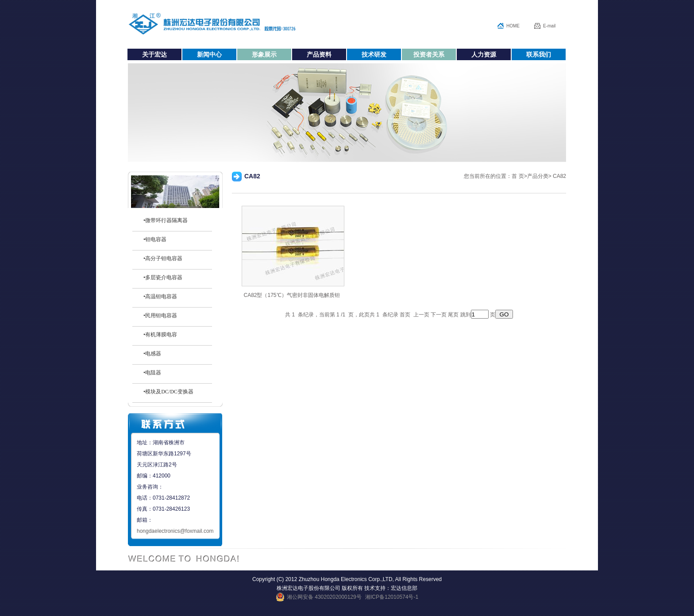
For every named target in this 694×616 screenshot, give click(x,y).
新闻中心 (209, 54)
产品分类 (538, 176)
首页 (404, 315)
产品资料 (319, 54)
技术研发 (374, 54)
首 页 (518, 176)
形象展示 (264, 54)
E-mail (549, 26)
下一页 (439, 315)
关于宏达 (154, 54)
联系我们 (539, 54)
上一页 (421, 315)
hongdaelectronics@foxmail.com (175, 531)
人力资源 (484, 54)
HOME (513, 26)
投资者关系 (429, 54)
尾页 (453, 315)
